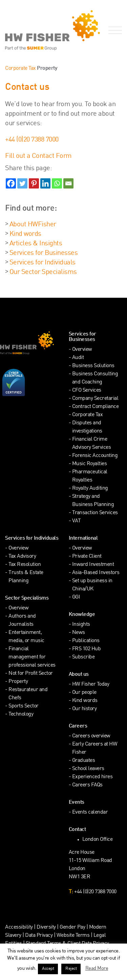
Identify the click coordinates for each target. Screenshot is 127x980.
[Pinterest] (34, 183)
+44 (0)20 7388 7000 (32, 140)
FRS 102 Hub (87, 649)
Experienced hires (92, 777)
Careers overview (91, 736)
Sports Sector (24, 706)
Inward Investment (93, 565)
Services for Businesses (44, 253)
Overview (82, 350)
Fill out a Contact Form (38, 156)
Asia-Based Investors (96, 573)
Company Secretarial (95, 399)
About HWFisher (33, 225)
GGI (76, 597)
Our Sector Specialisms (43, 272)
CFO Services (87, 390)
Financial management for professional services (32, 657)
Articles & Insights (36, 244)
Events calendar (90, 812)
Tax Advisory (22, 557)
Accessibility (19, 927)
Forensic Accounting (95, 456)
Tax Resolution (25, 565)
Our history (84, 709)
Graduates (84, 761)
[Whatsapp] (57, 183)
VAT (77, 521)
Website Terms (73, 936)
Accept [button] (48, 969)
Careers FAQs (87, 785)
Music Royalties (90, 464)
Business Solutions (93, 366)
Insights (81, 625)
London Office (98, 840)
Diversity (46, 927)
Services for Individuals (43, 263)
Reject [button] (71, 969)
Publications (86, 641)
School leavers (88, 769)
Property (18, 682)
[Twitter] (22, 183)
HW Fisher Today (91, 684)
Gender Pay (72, 927)
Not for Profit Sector (31, 674)
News (79, 633)
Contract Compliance (96, 407)
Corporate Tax (20, 69)
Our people (84, 693)
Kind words (25, 234)
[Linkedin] (45, 183)
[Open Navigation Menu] (114, 30)
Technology (21, 714)
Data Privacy (39, 936)
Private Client (87, 557)
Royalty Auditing (90, 488)
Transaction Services (95, 513)
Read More (97, 968)
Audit (78, 358)
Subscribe (83, 657)
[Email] (68, 183)
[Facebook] (11, 183)
